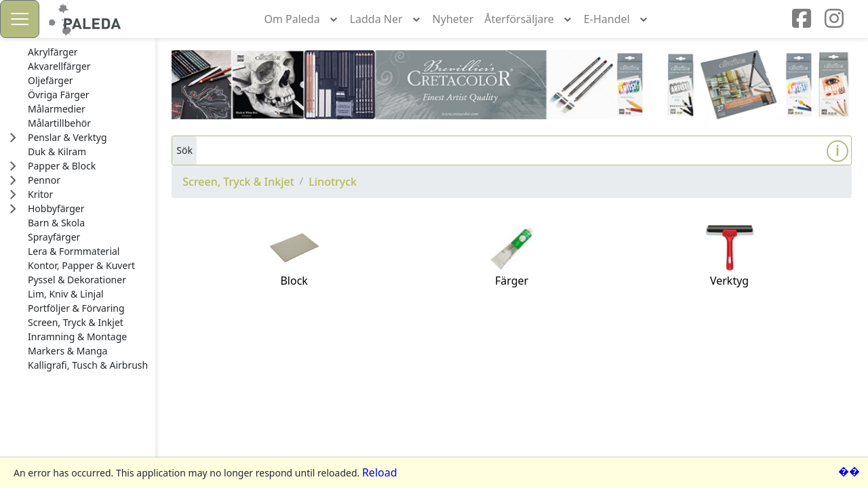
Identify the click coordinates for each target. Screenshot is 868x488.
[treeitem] (88, 52)
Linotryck (333, 182)
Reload (380, 472)
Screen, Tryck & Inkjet (238, 182)
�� (849, 471)
